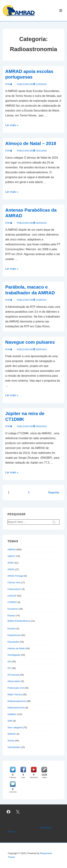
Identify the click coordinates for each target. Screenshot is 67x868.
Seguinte (54, 492)
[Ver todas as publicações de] (12, 84)
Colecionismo (14, 589)
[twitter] (18, 812)
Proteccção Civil (16, 688)
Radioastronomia (16, 708)
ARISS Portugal (15, 576)
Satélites (12, 714)
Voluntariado (14, 747)
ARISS (11, 569)
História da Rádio (16, 648)
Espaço (11, 615)
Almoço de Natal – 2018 (31, 143)
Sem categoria (15, 727)
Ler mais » (12, 125)
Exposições (13, 642)
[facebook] (9, 812)
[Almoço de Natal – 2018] (41, 151)
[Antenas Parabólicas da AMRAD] (41, 223)
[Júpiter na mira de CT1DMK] (41, 426)
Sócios (11, 741)
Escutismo (13, 609)
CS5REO (12, 602)
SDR (10, 721)
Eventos (12, 629)
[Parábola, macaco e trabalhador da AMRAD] (41, 300)
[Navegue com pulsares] (41, 349)
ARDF (11, 563)
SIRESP (12, 734)
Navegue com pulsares (30, 342)
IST (9, 668)
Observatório (14, 681)
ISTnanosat (13, 675)
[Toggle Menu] (61, 11)
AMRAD (12, 550)
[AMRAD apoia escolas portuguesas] (41, 84)
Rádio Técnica (15, 694)
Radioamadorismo (17, 701)
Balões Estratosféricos (19, 621)
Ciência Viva (14, 582)
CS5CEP (12, 596)
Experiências (14, 635)
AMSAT (11, 556)
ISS (9, 662)
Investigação (14, 655)
